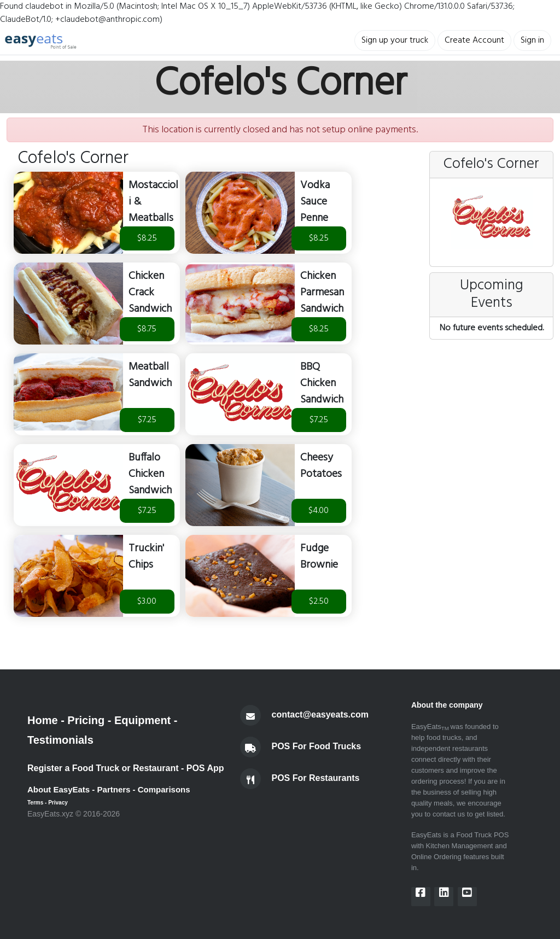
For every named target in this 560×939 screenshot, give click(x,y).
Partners (114, 789)
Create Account (474, 40)
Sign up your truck (395, 40)
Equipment (142, 720)
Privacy (58, 803)
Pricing (86, 720)
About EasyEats (59, 789)
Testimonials (60, 740)
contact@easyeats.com (320, 715)
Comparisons (164, 789)
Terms (35, 803)
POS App (205, 768)
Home (43, 720)
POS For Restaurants (316, 778)
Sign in (532, 40)
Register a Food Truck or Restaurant (103, 768)
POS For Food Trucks (317, 746)
